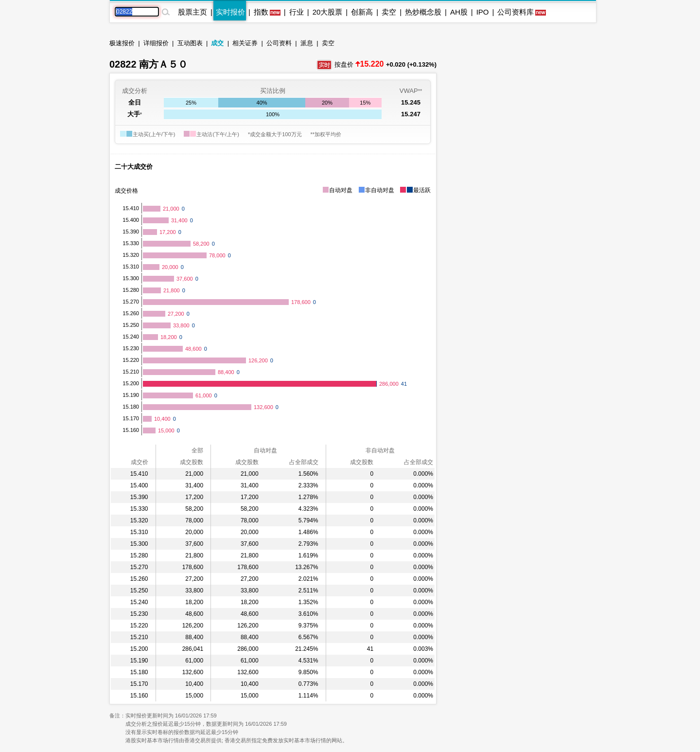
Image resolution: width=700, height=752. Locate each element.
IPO (483, 12)
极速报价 (122, 43)
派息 (307, 43)
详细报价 (156, 43)
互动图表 (190, 43)
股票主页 (192, 12)
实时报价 (230, 12)
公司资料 (279, 43)
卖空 (389, 12)
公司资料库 (516, 12)
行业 (297, 12)
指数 (261, 12)
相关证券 (245, 43)
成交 (217, 43)
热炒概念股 (423, 12)
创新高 (362, 12)
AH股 (459, 12)
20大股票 (328, 12)
